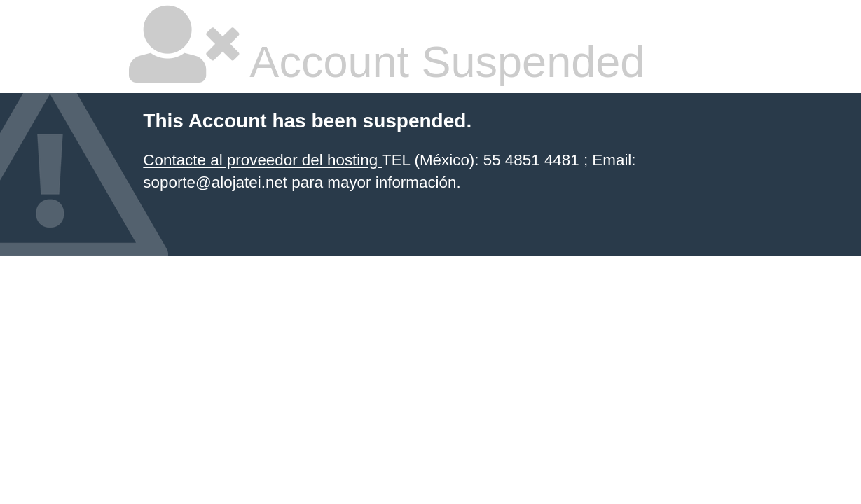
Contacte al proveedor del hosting (262, 160)
